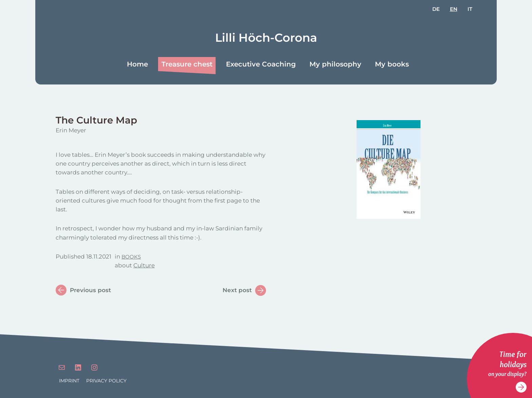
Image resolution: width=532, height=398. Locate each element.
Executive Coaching (261, 64)
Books (131, 257)
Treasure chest (187, 64)
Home (137, 64)
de (436, 9)
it (470, 9)
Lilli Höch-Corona (266, 38)
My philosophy (335, 64)
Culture (144, 265)
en (454, 9)
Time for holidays (513, 359)
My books (392, 64)
